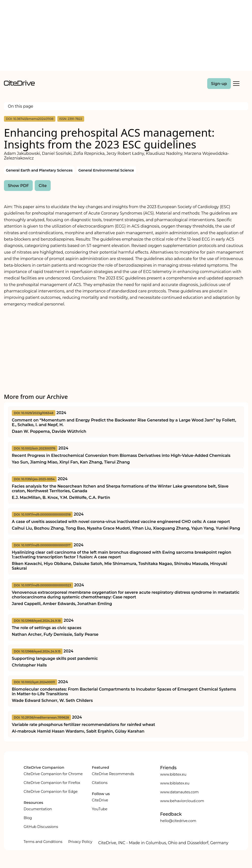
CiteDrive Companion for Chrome (53, 774)
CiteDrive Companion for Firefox (52, 783)
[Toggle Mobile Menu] (236, 84)
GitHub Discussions (41, 827)
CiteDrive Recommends (113, 774)
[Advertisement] (126, 36)
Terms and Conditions (43, 842)
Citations (100, 783)
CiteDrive (100, 800)
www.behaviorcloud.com (182, 801)
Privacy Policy (80, 842)
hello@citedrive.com (178, 821)
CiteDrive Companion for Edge (51, 792)
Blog (28, 818)
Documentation (38, 809)
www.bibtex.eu (173, 774)
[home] (19, 84)
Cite (43, 186)
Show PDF (18, 186)
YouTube (100, 809)
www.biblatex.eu (175, 783)
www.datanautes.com (180, 792)
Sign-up (219, 84)
